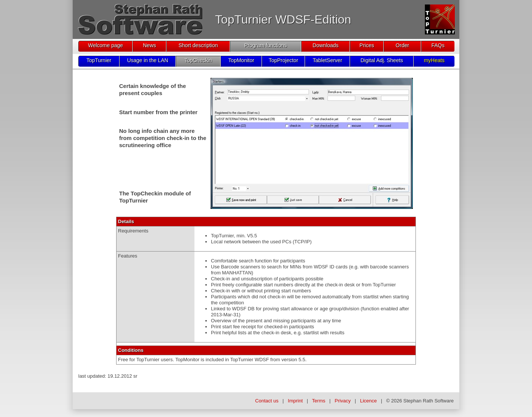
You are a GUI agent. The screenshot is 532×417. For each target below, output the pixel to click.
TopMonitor (241, 60)
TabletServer (328, 60)
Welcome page (105, 45)
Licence (368, 401)
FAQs (438, 45)
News (149, 45)
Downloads (325, 45)
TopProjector (283, 60)
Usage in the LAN (148, 60)
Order (402, 45)
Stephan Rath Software (429, 401)
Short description (198, 45)
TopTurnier (99, 60)
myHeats (434, 60)
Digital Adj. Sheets (382, 60)
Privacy (343, 401)
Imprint (295, 401)
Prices (367, 45)
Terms (319, 401)
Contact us (267, 401)
